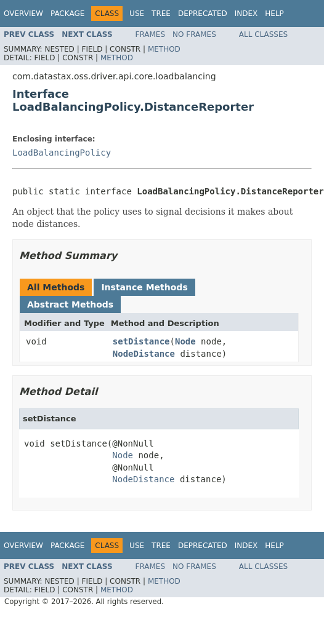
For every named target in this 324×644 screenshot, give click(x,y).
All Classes (263, 34)
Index (246, 14)
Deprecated (203, 14)
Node (185, 341)
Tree (161, 14)
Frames (151, 34)
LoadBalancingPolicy (62, 153)
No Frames (194, 34)
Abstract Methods (70, 304)
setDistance (141, 341)
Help (274, 14)
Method (164, 49)
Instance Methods (144, 287)
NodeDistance (144, 354)
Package (67, 14)
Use (137, 14)
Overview (23, 14)
